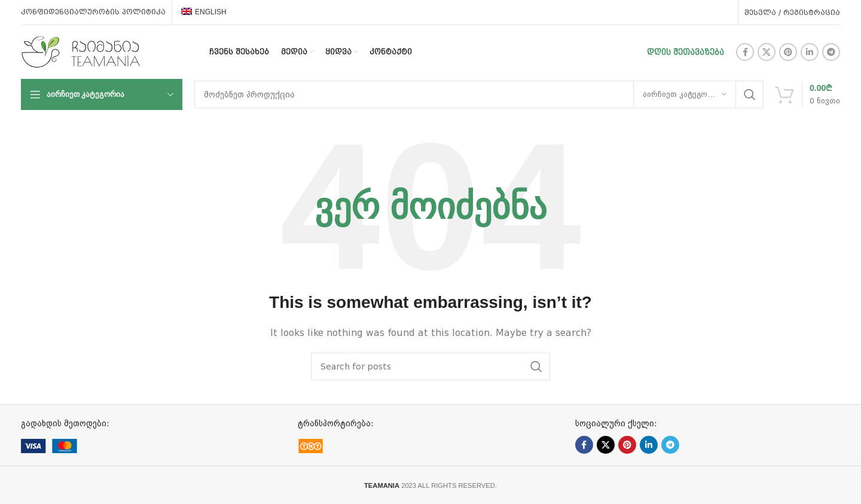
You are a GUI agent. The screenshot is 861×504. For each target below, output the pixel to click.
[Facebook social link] (745, 52)
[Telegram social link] (831, 52)
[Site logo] (81, 51)
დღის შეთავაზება (686, 52)
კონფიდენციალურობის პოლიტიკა (93, 12)
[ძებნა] (479, 94)
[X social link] (767, 52)
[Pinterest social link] (788, 52)
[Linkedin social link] (810, 52)
